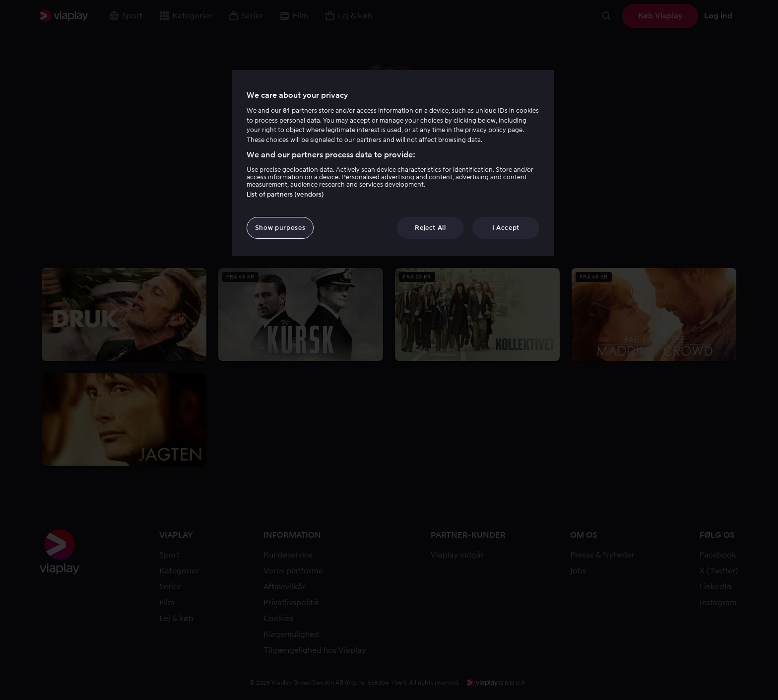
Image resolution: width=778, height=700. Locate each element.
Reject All (430, 228)
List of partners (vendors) (285, 194)
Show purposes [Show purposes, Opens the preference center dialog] (280, 228)
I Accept (506, 228)
